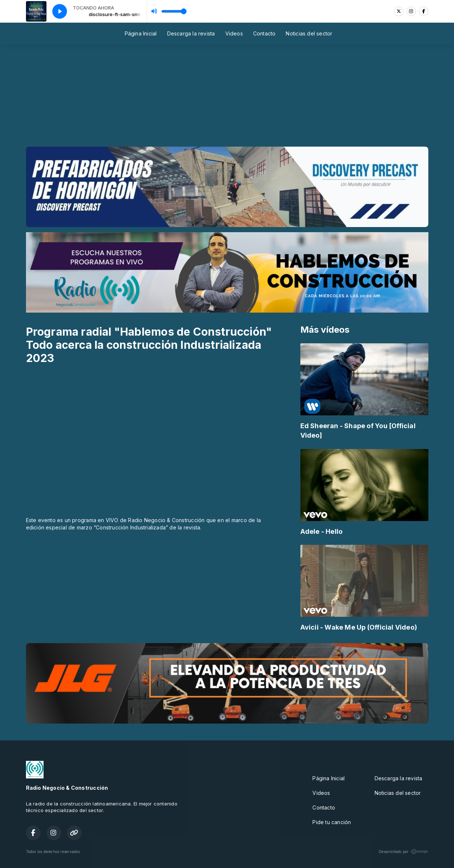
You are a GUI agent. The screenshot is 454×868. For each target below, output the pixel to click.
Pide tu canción (332, 822)
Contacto (264, 33)
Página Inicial (141, 33)
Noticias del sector (309, 33)
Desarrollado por (403, 852)
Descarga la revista (191, 33)
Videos (234, 33)
